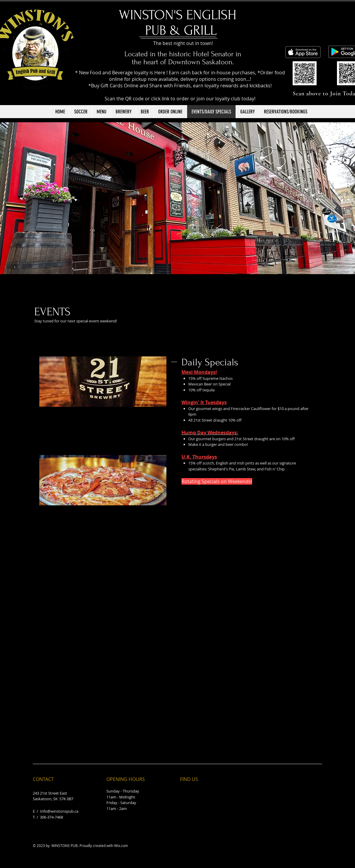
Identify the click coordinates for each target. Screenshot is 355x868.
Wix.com (121, 846)
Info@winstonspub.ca (59, 811)
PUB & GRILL (181, 30)
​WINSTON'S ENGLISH (181, 15)
